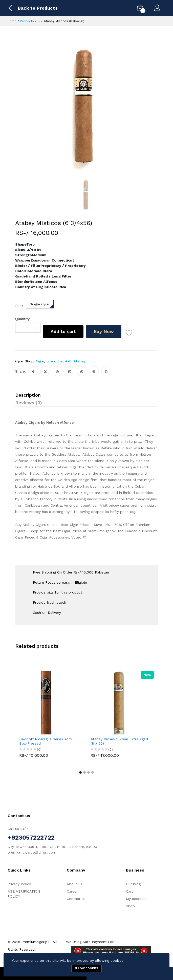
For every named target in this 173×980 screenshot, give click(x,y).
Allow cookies (87, 968)
